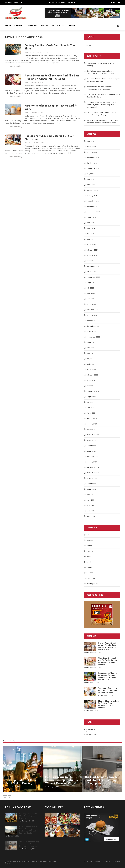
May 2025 (90, 174)
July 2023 (90, 288)
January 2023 (92, 315)
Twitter (98, 861)
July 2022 (90, 348)
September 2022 (93, 337)
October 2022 (92, 331)
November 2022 (93, 326)
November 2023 (93, 266)
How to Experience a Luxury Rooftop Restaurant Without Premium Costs (101, 72)
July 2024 (90, 223)
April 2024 (91, 239)
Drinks (89, 557)
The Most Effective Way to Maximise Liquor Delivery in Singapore (103, 80)
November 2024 (93, 206)
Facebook (88, 861)
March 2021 (91, 413)
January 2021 (92, 424)
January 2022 (92, 380)
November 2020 (93, 435)
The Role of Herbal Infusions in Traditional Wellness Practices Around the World (103, 122)
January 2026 (92, 152)
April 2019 (90, 511)
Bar (88, 535)
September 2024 (93, 212)
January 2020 (92, 462)
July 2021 (90, 402)
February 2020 (92, 457)
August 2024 (91, 217)
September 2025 (93, 168)
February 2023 (92, 310)
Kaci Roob (28, 143)
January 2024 (92, 255)
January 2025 (92, 196)
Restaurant (58, 26)
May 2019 (90, 505)
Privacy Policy (61, 3)
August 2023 (91, 283)
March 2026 (91, 147)
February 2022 (92, 375)
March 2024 (91, 244)
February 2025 (92, 190)
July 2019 (90, 495)
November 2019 (93, 473)
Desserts (32, 26)
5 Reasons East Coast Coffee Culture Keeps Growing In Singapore (101, 114)
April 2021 (90, 408)
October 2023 (92, 272)
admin (27, 82)
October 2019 (92, 478)
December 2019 (93, 467)
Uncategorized (93, 584)
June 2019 (90, 500)
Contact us (71, 3)
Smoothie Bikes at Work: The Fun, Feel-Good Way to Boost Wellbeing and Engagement (102, 105)
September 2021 (93, 391)
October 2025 (92, 163)
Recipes (45, 26)
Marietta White (30, 52)
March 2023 (91, 304)
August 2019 (91, 489)
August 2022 (91, 342)
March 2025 (91, 185)
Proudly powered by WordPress (18, 861)
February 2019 (92, 516)
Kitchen (89, 567)
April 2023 (90, 299)
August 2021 (91, 397)
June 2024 (91, 228)
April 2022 (90, 364)
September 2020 (93, 446)
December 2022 (93, 321)
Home (52, 3)
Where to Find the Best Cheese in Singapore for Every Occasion (100, 88)
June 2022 (91, 353)
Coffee (72, 26)
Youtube (117, 861)
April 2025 (90, 179)
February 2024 (92, 250)
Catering (19, 26)
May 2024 (90, 234)
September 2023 (93, 277)
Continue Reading (14, 66)
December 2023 (93, 261)
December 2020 (93, 429)
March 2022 (91, 370)
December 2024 (93, 201)
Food (8, 26)
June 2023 (91, 293)
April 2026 (90, 141)
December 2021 (93, 386)
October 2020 (92, 440)
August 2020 (91, 451)
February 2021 (92, 418)
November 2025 (93, 158)
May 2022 (90, 359)
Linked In (107, 861)
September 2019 (93, 484)
